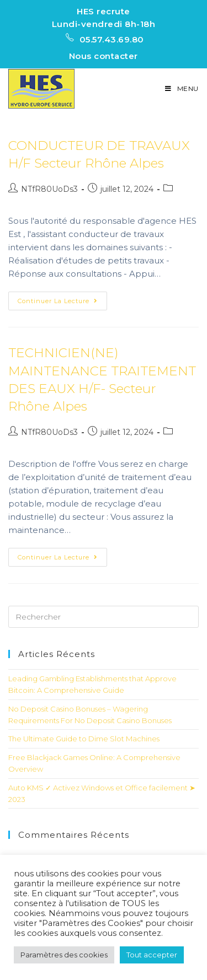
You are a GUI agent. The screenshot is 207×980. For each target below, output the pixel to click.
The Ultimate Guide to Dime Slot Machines (84, 739)
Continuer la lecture (58, 301)
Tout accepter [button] (152, 955)
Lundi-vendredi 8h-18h (104, 24)
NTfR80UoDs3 (49, 189)
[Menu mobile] (182, 88)
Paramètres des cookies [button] (64, 955)
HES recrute (104, 11)
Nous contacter (104, 56)
